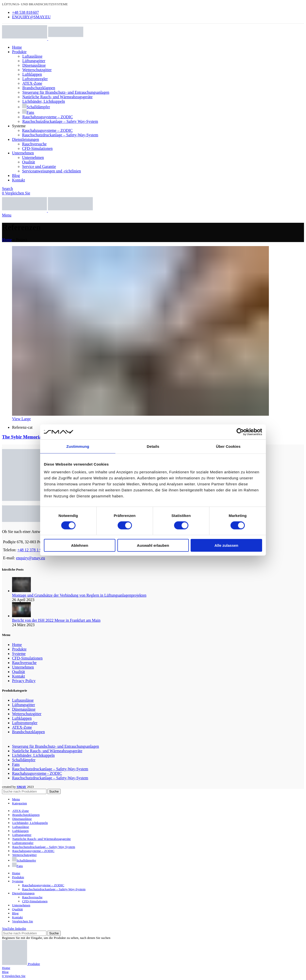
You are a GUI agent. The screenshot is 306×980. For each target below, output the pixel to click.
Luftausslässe (23, 700)
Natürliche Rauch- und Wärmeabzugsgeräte (57, 97)
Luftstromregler (35, 79)
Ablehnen (80, 545)
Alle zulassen (226, 545)
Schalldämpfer (36, 107)
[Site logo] (25, 39)
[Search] (8, 189)
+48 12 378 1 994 (31, 550)
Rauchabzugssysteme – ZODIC (48, 117)
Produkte (19, 649)
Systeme (19, 654)
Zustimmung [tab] (78, 446)
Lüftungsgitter (34, 61)
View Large (21, 419)
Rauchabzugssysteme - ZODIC (37, 773)
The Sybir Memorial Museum (32, 437)
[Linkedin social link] (21, 929)
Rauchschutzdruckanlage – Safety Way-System (60, 121)
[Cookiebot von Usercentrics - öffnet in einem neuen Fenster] (240, 432)
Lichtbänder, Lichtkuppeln (44, 101)
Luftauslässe (32, 56)
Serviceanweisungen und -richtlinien (52, 171)
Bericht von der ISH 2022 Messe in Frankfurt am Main (56, 620)
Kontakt (19, 676)
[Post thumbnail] (21, 591)
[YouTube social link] (9, 929)
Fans (28, 112)
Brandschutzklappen (39, 88)
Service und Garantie (39, 167)
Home (7, 240)
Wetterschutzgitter (37, 70)
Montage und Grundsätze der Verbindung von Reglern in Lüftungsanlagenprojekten (79, 595)
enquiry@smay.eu (30, 558)
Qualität (29, 162)
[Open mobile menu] (7, 215)
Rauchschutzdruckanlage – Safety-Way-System (60, 135)
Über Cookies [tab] (228, 446)
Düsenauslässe (34, 65)
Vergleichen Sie (23, 921)
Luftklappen (32, 74)
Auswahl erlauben (153, 545)
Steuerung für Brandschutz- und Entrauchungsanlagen (66, 92)
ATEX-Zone (32, 83)
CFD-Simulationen (37, 148)
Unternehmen (33, 157)
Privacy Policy (24, 681)
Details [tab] (153, 446)
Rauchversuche (34, 144)
